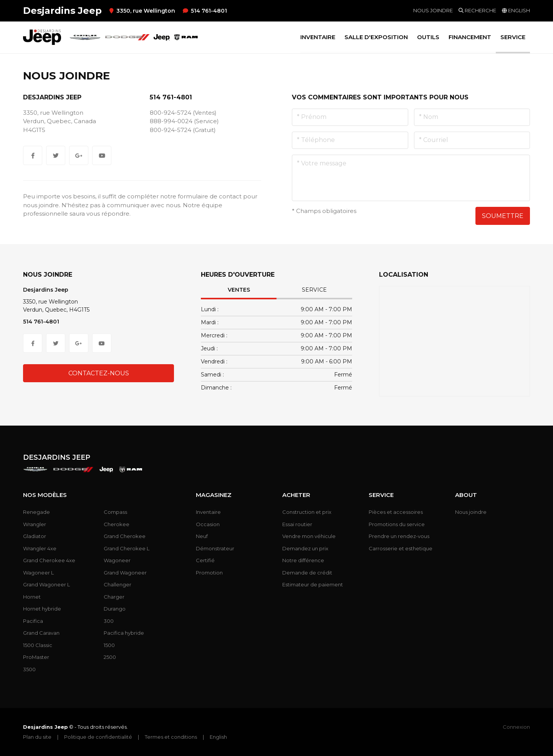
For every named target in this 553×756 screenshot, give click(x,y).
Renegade (36, 512)
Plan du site (37, 737)
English (218, 737)
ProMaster (36, 657)
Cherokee (117, 524)
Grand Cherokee (125, 536)
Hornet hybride (42, 609)
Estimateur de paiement (313, 584)
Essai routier (297, 524)
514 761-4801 (205, 11)
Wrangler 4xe (40, 548)
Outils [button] (428, 37)
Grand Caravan (41, 633)
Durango (115, 609)
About (466, 495)
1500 (109, 645)
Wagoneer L (38, 573)
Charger (114, 597)
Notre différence (303, 560)
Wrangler (35, 524)
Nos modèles (45, 495)
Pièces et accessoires (396, 512)
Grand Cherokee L (127, 548)
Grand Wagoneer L (46, 584)
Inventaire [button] (318, 37)
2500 (110, 657)
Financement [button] (470, 37)
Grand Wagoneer (125, 573)
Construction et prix (307, 512)
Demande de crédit (307, 573)
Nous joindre (433, 10)
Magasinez (214, 495)
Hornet (32, 597)
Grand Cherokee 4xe (49, 560)
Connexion (516, 727)
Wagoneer (117, 560)
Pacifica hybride (124, 633)
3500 (29, 669)
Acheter (296, 495)
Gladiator (35, 536)
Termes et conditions (171, 737)
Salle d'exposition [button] (376, 37)
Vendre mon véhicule (309, 536)
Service (314, 290)
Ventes (239, 290)
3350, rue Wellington (142, 11)
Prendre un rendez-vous (399, 536)
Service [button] (513, 37)
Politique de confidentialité (98, 737)
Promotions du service (397, 524)
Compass (115, 512)
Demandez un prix (305, 548)
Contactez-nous (99, 373)
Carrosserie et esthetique (401, 548)
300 (109, 621)
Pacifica (33, 621)
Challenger (118, 584)
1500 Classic (38, 645)
